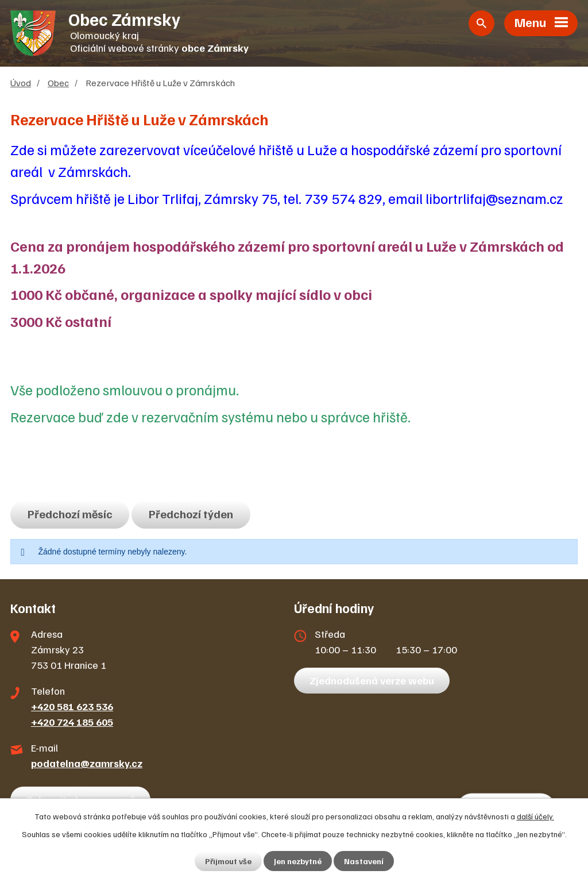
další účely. (535, 816)
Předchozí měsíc (70, 514)
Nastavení (364, 861)
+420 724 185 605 (72, 722)
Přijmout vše (228, 861)
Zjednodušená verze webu (372, 680)
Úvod (21, 82)
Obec (58, 82)
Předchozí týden (191, 514)
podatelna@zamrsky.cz (87, 763)
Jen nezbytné (298, 861)
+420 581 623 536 (72, 706)
